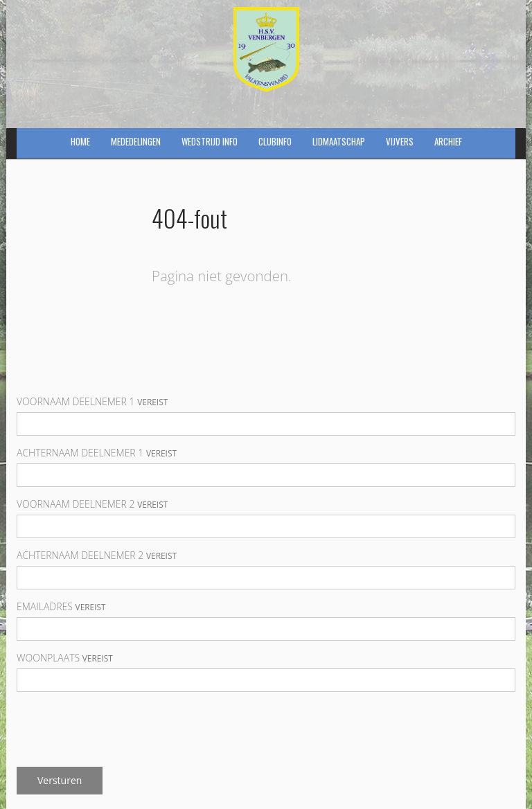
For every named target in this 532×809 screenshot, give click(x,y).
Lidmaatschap (339, 141)
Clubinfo (275, 141)
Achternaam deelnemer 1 (97, 453)
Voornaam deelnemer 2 (92, 504)
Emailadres (61, 606)
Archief (448, 141)
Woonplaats (65, 658)
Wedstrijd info (210, 141)
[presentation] (122, 729)
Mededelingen (136, 141)
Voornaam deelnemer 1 (92, 401)
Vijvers (400, 141)
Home (80, 141)
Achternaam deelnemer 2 (97, 555)
